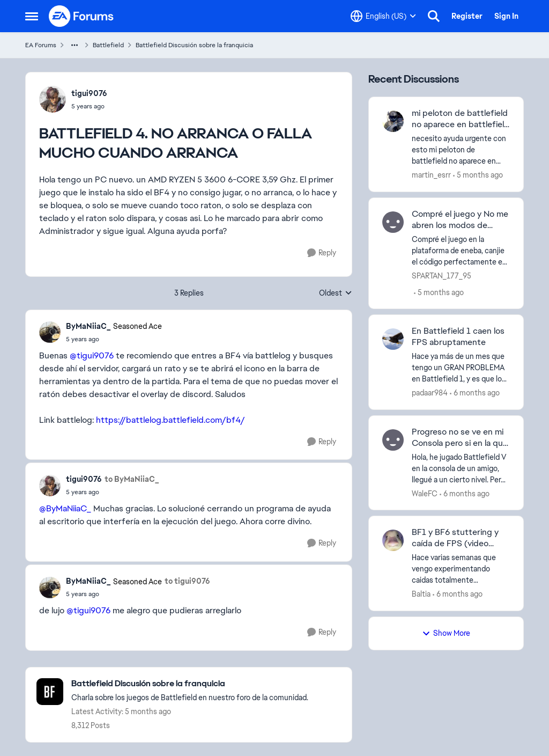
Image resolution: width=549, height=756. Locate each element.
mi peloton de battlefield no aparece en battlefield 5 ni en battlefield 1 (461, 119)
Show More (446, 633)
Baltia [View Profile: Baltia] (421, 594)
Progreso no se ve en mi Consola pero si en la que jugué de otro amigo (460, 438)
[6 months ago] (475, 393)
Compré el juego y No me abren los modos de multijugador (460, 220)
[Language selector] (383, 16)
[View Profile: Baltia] (393, 540)
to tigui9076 (187, 581)
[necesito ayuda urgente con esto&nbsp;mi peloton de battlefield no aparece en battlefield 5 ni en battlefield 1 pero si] (461, 150)
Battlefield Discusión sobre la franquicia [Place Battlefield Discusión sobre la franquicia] (194, 45)
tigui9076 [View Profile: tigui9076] (89, 93)
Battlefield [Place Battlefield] (108, 45)
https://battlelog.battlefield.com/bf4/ (170, 420)
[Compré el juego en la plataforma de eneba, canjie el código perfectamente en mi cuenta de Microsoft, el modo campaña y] (461, 250)
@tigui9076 (92, 355)
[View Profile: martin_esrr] (393, 121)
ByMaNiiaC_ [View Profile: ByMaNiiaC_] (88, 326)
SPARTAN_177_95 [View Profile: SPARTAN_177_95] (442, 275)
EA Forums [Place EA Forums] (41, 45)
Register (467, 16)
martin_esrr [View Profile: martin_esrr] (431, 175)
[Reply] (322, 253)
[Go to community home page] (81, 16)
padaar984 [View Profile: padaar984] (430, 393)
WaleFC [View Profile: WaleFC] (425, 493)
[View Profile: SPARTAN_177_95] (393, 222)
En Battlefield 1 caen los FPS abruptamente (458, 337)
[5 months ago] (478, 175)
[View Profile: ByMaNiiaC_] (50, 332)
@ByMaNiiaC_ (65, 508)
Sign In (506, 16)
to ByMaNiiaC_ (132, 479)
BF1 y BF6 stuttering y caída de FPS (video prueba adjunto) (455, 538)
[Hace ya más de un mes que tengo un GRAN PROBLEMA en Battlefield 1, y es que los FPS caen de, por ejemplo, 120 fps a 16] (461, 368)
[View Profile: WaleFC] (393, 440)
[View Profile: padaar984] (393, 339)
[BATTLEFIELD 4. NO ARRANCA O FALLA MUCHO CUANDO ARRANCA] (114, 339)
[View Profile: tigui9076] (53, 99)
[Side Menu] (32, 16)
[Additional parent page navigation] (75, 45)
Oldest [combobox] (336, 293)
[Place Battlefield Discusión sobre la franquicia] (190, 684)
